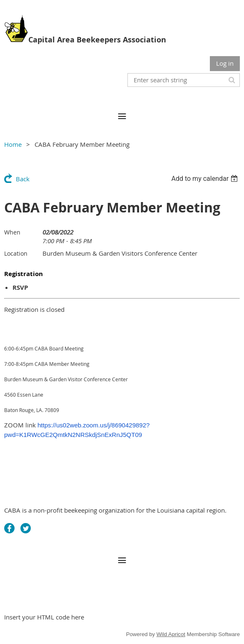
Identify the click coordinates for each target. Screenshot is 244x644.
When (12, 232)
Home (13, 144)
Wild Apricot (171, 634)
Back (23, 179)
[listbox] (205, 179)
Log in (225, 63)
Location (16, 253)
